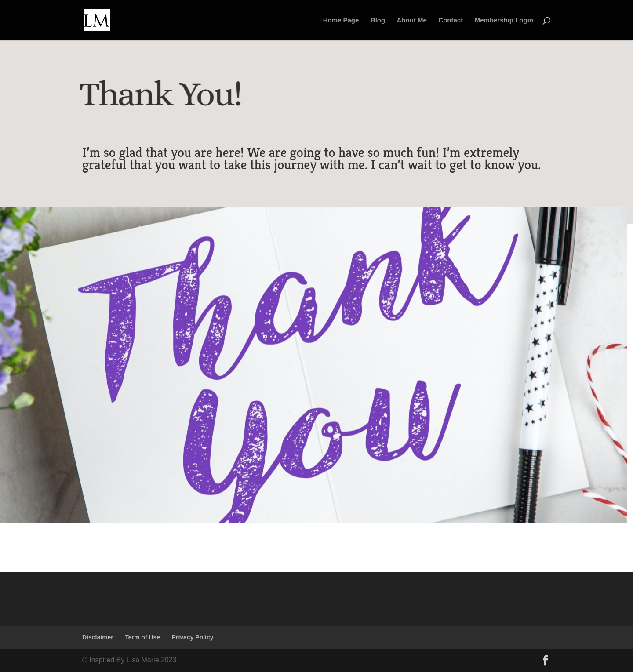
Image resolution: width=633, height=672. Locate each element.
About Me (412, 20)
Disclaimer (98, 637)
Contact (451, 20)
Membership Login (504, 20)
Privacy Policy (193, 637)
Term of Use (142, 637)
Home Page (341, 20)
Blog (378, 20)
